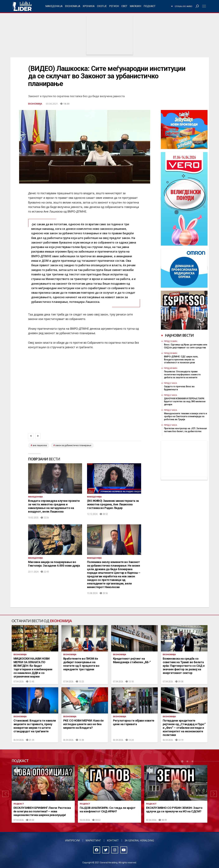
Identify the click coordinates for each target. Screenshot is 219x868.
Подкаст (150, 6)
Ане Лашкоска (40, 445)
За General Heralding (139, 840)
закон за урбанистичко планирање (73, 445)
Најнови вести (179, 335)
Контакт (113, 840)
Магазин (135, 6)
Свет (124, 6)
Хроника (89, 6)
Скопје (102, 6)
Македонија (54, 6)
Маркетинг (93, 840)
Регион (114, 6)
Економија (73, 6)
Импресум (72, 840)
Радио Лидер (22, 6)
